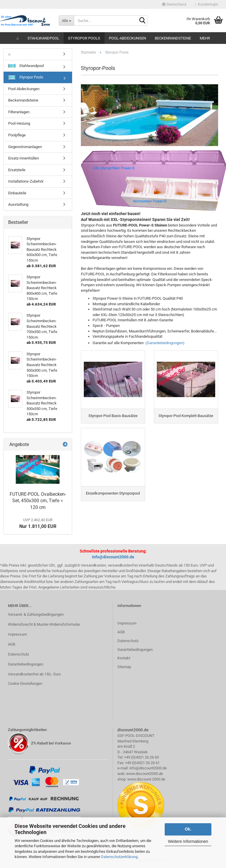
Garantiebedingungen (26, 664)
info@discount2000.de (113, 557)
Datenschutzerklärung (119, 857)
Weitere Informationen (188, 841)
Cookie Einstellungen (25, 683)
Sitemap (124, 667)
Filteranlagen (19, 112)
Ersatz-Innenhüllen (24, 158)
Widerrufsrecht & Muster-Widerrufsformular (44, 624)
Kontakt (124, 658)
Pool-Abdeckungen (127, 38)
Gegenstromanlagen (25, 147)
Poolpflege (17, 135)
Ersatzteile (17, 170)
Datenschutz (18, 654)
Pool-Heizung (19, 123)
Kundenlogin (207, 4)
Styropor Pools (84, 38)
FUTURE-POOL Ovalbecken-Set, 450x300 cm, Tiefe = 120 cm (38, 501)
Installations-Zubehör (26, 181)
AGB (12, 644)
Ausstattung (18, 204)
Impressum (17, 634)
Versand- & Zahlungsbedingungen (36, 614)
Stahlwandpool (43, 38)
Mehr (205, 38)
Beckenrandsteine (173, 38)
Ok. (188, 829)
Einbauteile (17, 193)
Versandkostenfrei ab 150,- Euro (34, 674)
